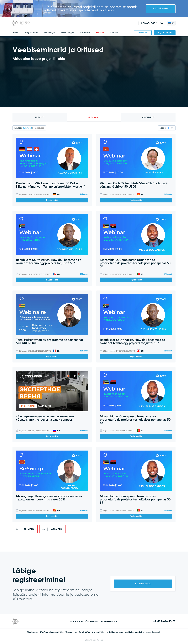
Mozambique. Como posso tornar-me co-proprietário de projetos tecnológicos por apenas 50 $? (135, 263)
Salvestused (39, 128)
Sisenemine (143, 33)
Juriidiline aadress (115, 632)
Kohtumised (148, 117)
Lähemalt (84, 194)
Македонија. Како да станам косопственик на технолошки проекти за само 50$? (49, 498)
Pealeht (16, 33)
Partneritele (85, 33)
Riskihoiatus (33, 632)
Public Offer (85, 632)
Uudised (100, 33)
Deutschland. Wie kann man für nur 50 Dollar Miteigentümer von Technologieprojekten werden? (50, 185)
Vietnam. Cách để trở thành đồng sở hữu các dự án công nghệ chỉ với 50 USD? (135, 185)
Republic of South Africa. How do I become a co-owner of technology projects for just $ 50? (49, 262)
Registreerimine (165, 33)
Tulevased (27, 128)
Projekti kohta (32, 33)
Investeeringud (67, 33)
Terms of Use (71, 632)
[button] (169, 128)
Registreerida (52, 200)
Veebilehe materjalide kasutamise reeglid (143, 632)
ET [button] (171, 23)
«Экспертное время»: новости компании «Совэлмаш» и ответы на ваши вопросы (45, 418)
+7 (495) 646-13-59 (152, 23)
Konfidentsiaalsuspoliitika (52, 632)
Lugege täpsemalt (161, 9)
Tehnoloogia (49, 33)
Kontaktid (114, 33)
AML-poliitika (98, 632)
